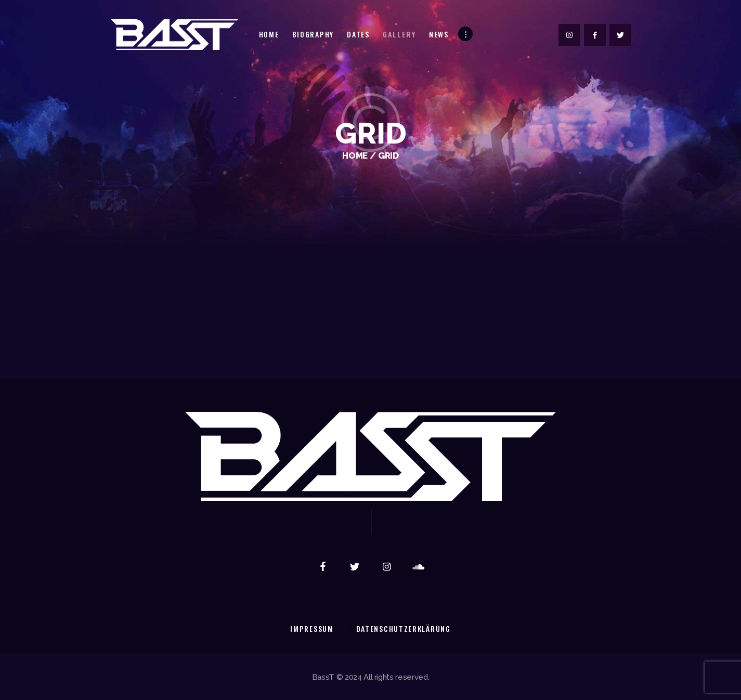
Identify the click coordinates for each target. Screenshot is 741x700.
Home (355, 155)
